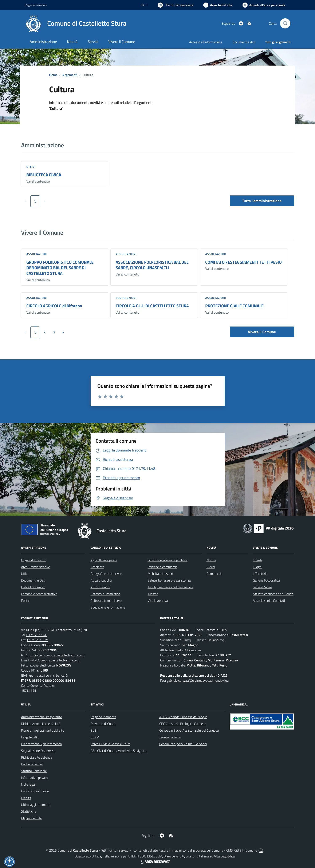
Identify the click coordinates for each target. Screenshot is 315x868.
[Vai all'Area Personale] (264, 5)
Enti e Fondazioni (33, 587)
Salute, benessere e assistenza (169, 580)
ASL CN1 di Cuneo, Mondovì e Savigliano (119, 751)
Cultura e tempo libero (106, 601)
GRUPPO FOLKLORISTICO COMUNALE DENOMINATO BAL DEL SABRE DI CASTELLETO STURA (60, 268)
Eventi (257, 560)
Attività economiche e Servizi (273, 594)
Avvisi (211, 567)
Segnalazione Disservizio (38, 751)
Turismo (153, 594)
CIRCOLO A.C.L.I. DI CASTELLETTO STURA (152, 306)
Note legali (29, 784)
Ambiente (97, 567)
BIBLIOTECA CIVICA (44, 175)
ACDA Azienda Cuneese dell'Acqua (183, 717)
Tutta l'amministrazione (262, 201)
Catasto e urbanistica (105, 594)
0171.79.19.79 (38, 640)
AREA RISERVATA (155, 861)
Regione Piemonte (103, 717)
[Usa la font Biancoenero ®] (176, 5)
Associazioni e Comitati (269, 601)
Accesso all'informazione (206, 42)
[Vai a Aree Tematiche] (218, 5)
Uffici (31, 167)
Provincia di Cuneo (103, 724)
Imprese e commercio (163, 567)
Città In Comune (246, 850)
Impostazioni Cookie (35, 791)
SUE (94, 730)
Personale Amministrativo (39, 594)
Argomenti (70, 75)
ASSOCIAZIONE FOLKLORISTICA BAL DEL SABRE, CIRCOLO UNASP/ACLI (152, 265)
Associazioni (37, 254)
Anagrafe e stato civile (106, 574)
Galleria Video (262, 587)
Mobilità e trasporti (161, 574)
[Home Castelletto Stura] (76, 23)
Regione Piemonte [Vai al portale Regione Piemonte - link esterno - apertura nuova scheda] (36, 5)
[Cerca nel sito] (285, 23)
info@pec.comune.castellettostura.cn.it (57, 655)
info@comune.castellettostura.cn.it (55, 660)
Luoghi (257, 567)
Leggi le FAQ (30, 737)
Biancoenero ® (174, 856)
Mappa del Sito (31, 818)
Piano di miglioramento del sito (43, 730)
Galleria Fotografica (266, 580)
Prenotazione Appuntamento (41, 744)
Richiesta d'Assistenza (37, 757)
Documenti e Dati (33, 580)
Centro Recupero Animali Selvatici (183, 744)
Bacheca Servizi (32, 764)
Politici (26, 601)
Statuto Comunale (34, 771)
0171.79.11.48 (37, 635)
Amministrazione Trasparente (42, 717)
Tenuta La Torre (170, 737)
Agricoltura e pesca (104, 560)
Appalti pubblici (101, 580)
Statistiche (29, 811)
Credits (26, 798)
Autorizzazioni (100, 587)
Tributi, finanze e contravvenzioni (171, 587)
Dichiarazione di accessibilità (41, 724)
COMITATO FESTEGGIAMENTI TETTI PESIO (243, 262)
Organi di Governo (34, 560)
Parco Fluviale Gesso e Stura (110, 744)
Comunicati (214, 574)
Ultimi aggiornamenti (36, 805)
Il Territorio (260, 574)
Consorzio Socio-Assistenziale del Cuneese (189, 730)
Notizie (211, 560)
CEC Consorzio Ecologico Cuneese (183, 724)
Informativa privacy (35, 778)
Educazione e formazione (108, 607)
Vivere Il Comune (262, 332)
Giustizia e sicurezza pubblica (168, 560)
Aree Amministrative (36, 567)
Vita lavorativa (158, 601)
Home (53, 75)
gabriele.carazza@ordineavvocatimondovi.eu (198, 680)
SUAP (95, 737)
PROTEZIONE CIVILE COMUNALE (234, 306)
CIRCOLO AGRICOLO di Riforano (54, 306)
